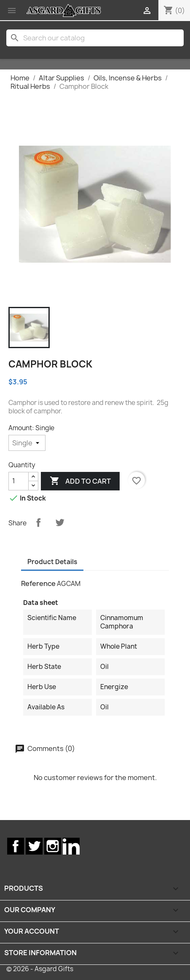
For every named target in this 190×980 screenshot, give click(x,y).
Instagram (53, 846)
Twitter (34, 846)
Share (38, 522)
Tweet (60, 522)
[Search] (95, 38)
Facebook (16, 846)
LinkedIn (71, 846)
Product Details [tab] (52, 562)
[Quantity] (19, 481)
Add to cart (80, 481)
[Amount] (27, 443)
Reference (38, 583)
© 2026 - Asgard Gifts (40, 969)
